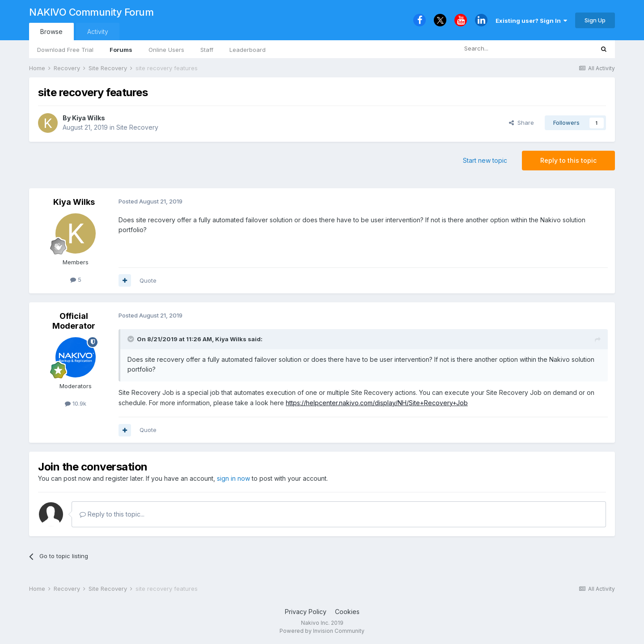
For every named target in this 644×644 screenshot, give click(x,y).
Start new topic (485, 160)
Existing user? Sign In (531, 21)
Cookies (347, 612)
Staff (207, 50)
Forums (121, 50)
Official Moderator (74, 321)
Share (521, 123)
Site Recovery (137, 127)
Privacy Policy (306, 612)
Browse (51, 32)
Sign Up (595, 20)
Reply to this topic (568, 160)
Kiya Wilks (89, 118)
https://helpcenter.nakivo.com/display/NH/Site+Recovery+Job (377, 403)
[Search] (503, 49)
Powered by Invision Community (322, 631)
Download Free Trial (65, 50)
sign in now (233, 478)
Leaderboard (248, 50)
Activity (98, 32)
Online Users (166, 50)
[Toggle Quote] (131, 339)
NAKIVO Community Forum (91, 12)
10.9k (76, 403)
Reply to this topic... (112, 514)
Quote (148, 280)
